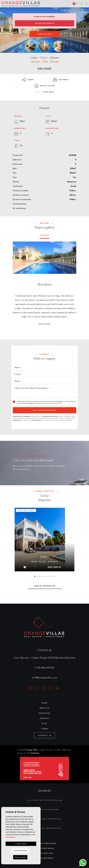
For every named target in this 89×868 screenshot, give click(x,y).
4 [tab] (42, 576)
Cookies (57, 750)
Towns (45, 729)
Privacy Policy (70, 401)
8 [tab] (52, 576)
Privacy (49, 750)
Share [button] (28, 80)
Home (44, 703)
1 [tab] (35, 576)
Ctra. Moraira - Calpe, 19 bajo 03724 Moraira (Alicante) (44, 658)
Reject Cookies (20, 857)
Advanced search (45, 23)
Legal (42, 750)
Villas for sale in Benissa (44, 858)
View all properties (44, 586)
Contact (45, 735)
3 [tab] (40, 576)
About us (44, 708)
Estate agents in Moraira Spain (45, 843)
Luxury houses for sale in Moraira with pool (44, 819)
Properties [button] (45, 713)
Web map (67, 750)
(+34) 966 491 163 (44, 668)
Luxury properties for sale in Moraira (44, 810)
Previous (16, 258)
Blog (44, 724)
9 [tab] (54, 576)
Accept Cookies (21, 844)
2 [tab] (37, 576)
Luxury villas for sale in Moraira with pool (45, 828)
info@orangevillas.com (45, 678)
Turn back (44, 92)
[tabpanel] (44, 540)
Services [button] (44, 718)
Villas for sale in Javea (45, 853)
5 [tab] (44, 576)
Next (73, 258)
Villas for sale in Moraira (44, 848)
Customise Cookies (20, 850)
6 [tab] (47, 576)
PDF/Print (61, 80)
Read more (45, 324)
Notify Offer (45, 86)
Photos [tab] (44, 235)
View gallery (45, 34)
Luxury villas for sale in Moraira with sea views (44, 800)
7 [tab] (49, 576)
